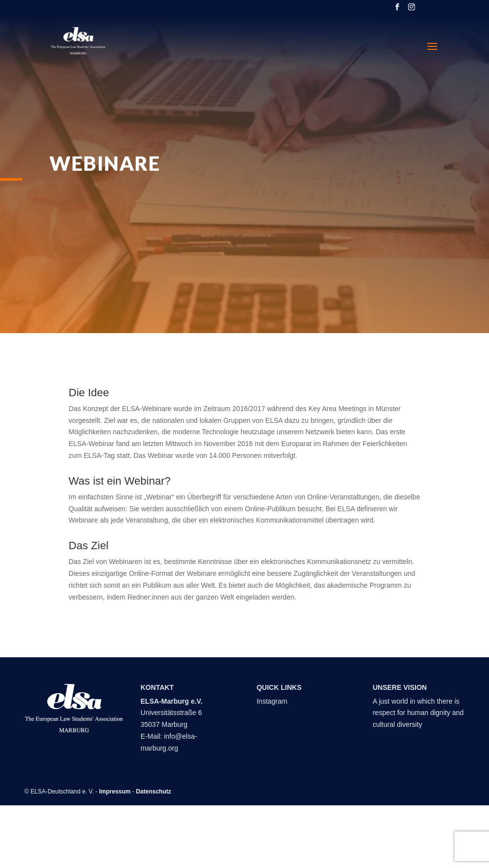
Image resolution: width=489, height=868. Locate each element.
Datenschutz (153, 792)
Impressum (115, 792)
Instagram (272, 701)
